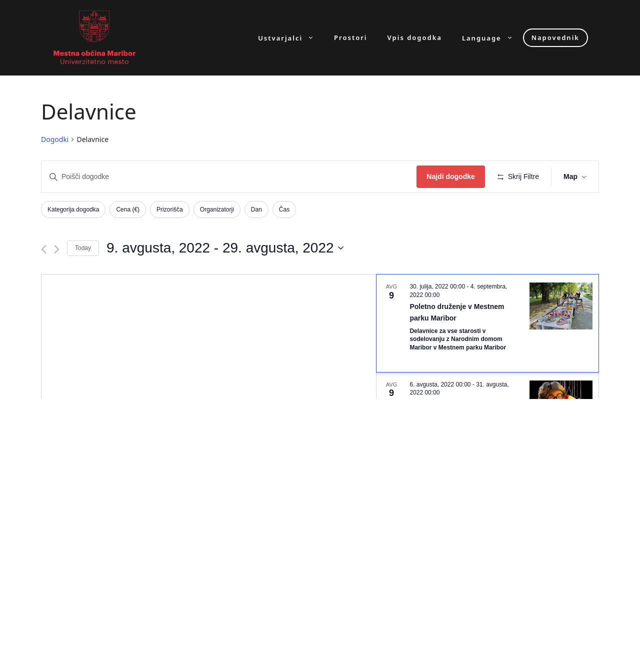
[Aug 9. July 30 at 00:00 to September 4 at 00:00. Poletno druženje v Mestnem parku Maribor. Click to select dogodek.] (487, 323)
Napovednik (555, 37)
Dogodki (55, 139)
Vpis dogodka (415, 38)
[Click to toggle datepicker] (225, 248)
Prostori (350, 38)
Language (492, 38)
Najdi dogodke (450, 176)
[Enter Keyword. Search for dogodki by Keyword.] (229, 177)
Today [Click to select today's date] (83, 248)
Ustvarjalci (291, 38)
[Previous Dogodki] (44, 249)
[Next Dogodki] (57, 249)
